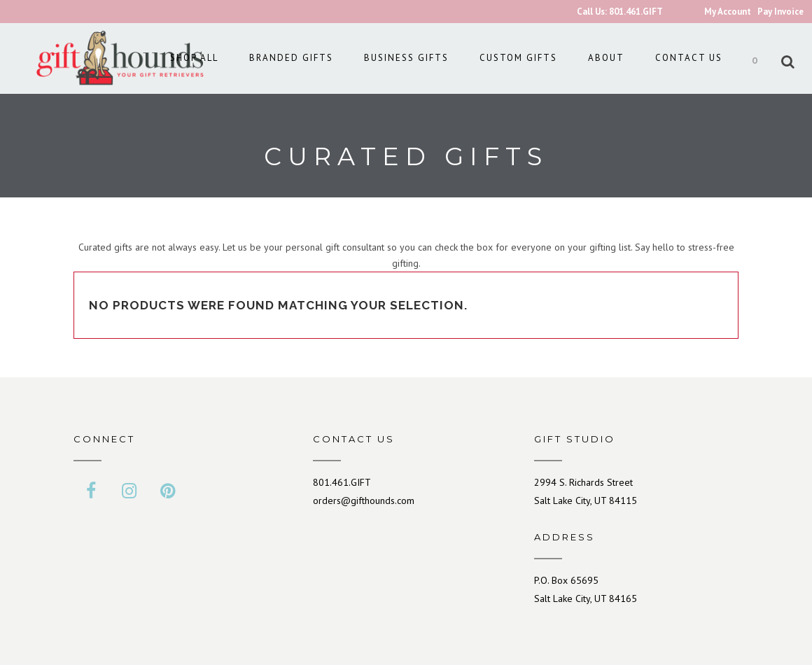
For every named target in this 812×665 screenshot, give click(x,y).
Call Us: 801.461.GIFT (620, 12)
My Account (728, 12)
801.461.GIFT (342, 482)
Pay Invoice (780, 12)
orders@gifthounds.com (364, 500)
